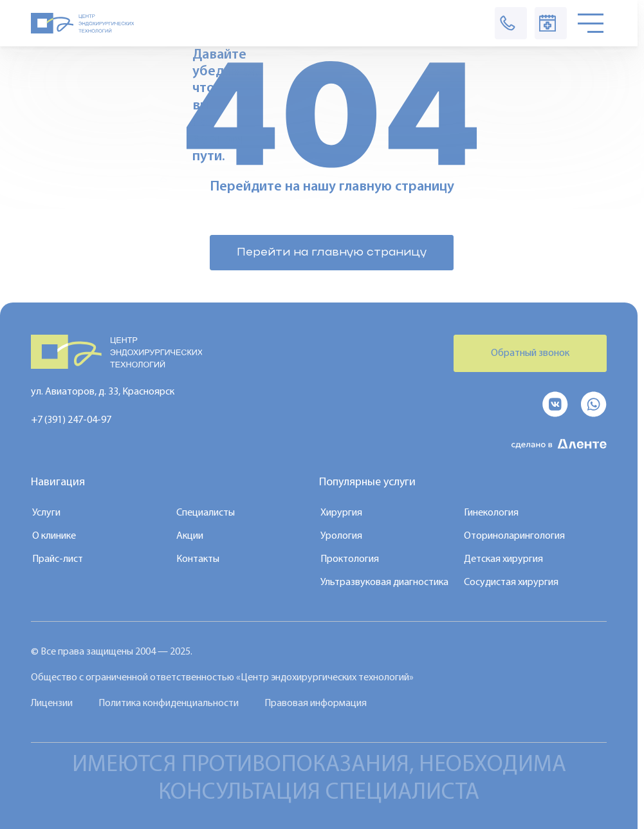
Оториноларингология (514, 536)
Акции (190, 536)
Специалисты (206, 513)
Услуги (46, 513)
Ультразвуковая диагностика (384, 582)
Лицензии (52, 703)
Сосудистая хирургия (511, 582)
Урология (341, 536)
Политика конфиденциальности (169, 703)
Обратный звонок (530, 353)
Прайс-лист (58, 559)
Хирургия (341, 513)
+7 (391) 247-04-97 (71, 420)
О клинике (54, 536)
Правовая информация (316, 703)
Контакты (198, 559)
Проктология (350, 559)
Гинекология (491, 513)
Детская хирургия (503, 559)
